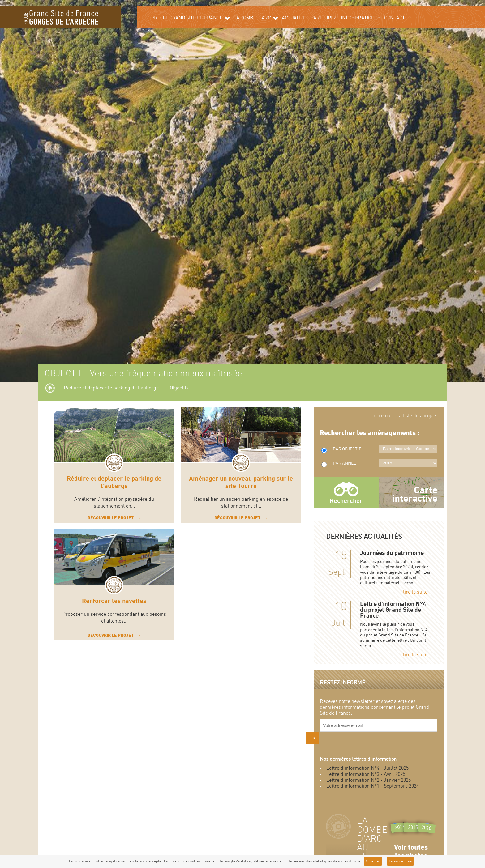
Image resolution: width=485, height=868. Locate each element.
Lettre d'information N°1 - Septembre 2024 (373, 786)
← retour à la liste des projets (405, 416)
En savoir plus (400, 861)
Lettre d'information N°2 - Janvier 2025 (369, 780)
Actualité (294, 18)
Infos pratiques (361, 18)
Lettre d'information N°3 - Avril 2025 (366, 774)
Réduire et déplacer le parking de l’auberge (111, 388)
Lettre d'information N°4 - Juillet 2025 (367, 768)
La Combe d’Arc (256, 18)
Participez (324, 18)
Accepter (373, 861)
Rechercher (346, 501)
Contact (395, 18)
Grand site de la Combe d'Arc (61, 17)
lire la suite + (417, 592)
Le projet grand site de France (187, 18)
